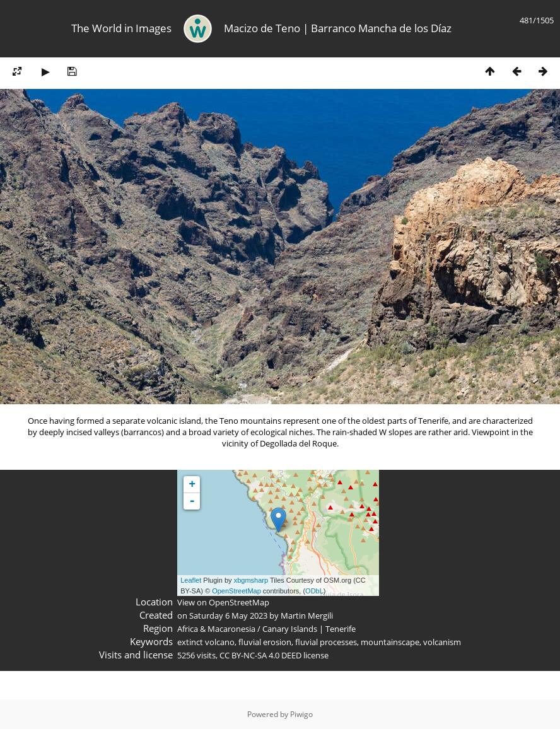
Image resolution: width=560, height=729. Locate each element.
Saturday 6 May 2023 (228, 615)
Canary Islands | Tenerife (309, 629)
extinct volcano (206, 642)
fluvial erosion (265, 642)
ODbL (314, 591)
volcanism (442, 642)
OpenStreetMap (236, 591)
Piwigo (301, 714)
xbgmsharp (251, 580)
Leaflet (191, 580)
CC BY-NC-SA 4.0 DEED (260, 655)
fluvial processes (326, 642)
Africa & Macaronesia (216, 629)
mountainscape (390, 642)
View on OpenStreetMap (223, 602)
